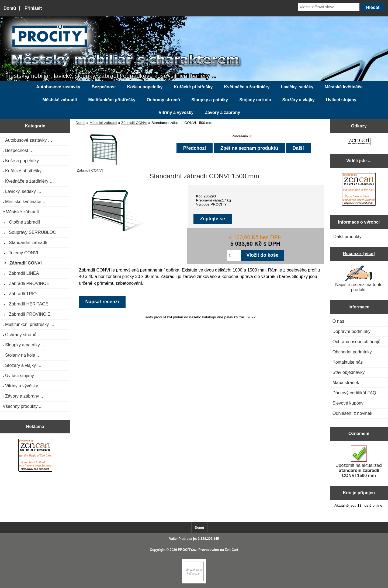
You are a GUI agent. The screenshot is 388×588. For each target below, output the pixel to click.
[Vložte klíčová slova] (329, 7)
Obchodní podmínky (352, 352)
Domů (10, 8)
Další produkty (347, 236)
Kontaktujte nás (348, 362)
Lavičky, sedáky (297, 87)
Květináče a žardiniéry (247, 87)
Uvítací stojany (341, 100)
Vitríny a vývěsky (176, 112)
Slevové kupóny (348, 403)
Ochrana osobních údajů (356, 342)
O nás (338, 321)
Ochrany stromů (164, 100)
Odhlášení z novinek (352, 413)
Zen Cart (231, 550)
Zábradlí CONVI (134, 123)
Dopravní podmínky (351, 331)
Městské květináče (344, 87)
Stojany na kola (255, 100)
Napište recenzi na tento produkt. (359, 279)
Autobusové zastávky (58, 87)
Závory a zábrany (222, 112)
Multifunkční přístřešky (112, 100)
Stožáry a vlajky (299, 100)
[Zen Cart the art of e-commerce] (35, 456)
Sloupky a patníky (210, 100)
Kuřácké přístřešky (193, 87)
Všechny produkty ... (23, 406)
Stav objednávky (349, 372)
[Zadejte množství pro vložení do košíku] (234, 255)
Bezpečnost (104, 87)
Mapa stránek (346, 382)
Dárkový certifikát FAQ (354, 393)
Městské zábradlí (103, 123)
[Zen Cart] (194, 582)
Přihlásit (33, 8)
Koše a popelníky (145, 87)
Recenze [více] (359, 253)
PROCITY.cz (187, 550)
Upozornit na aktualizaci (359, 462)
